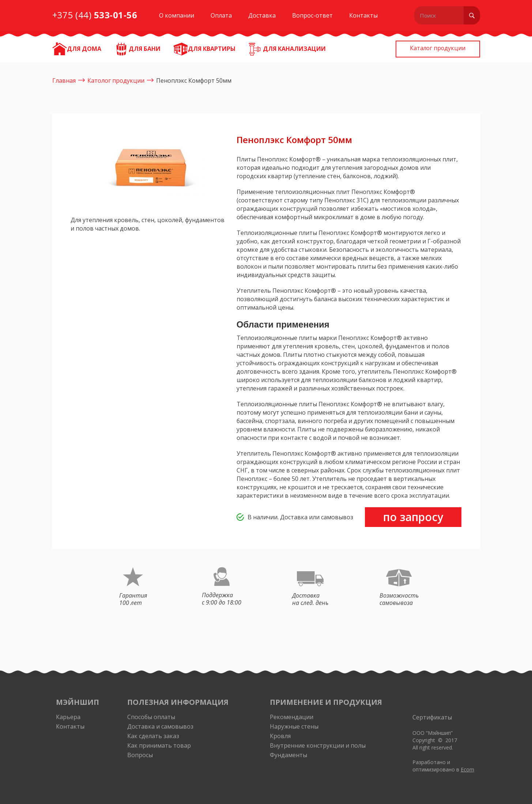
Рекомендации (292, 717)
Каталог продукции (434, 49)
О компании (177, 15)
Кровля (280, 736)
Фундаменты (288, 755)
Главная (64, 81)
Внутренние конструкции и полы (318, 745)
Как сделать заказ (153, 736)
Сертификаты (432, 717)
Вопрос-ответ (312, 15)
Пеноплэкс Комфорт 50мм (194, 81)
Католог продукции (116, 81)
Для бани (145, 49)
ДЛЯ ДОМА (84, 49)
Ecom (467, 769)
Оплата (221, 15)
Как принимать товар (159, 745)
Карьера (68, 717)
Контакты (363, 15)
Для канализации (294, 49)
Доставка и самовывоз (160, 726)
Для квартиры (212, 49)
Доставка (262, 15)
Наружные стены (294, 726)
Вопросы (140, 755)
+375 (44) (95, 15)
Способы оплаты (151, 717)
